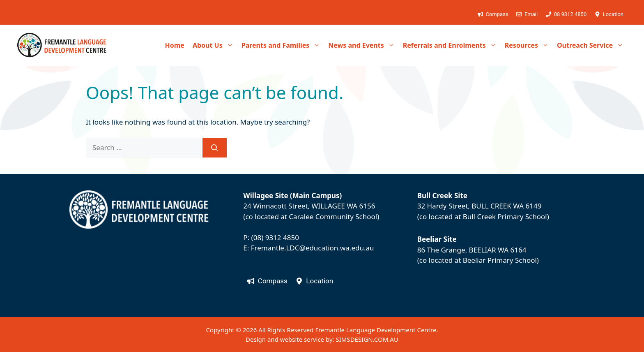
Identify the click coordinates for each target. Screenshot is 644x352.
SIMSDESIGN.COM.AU (367, 339)
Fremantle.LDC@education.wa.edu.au (313, 248)
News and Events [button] (363, 45)
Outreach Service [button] (592, 45)
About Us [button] (215, 45)
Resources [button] (529, 45)
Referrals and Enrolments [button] (452, 45)
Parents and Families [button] (283, 45)
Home (174, 45)
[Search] (215, 148)
